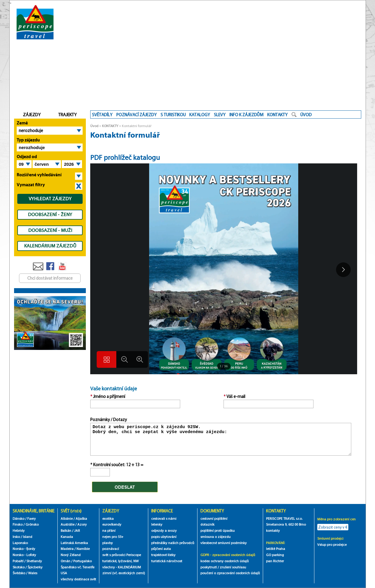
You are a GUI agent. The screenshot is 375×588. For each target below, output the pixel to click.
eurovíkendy (112, 524)
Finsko (18, 524)
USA (64, 573)
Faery (31, 518)
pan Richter (275, 561)
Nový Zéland (71, 555)
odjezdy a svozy (164, 530)
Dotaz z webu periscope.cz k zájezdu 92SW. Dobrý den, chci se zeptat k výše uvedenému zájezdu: (221, 439)
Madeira (67, 549)
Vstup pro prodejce (332, 545)
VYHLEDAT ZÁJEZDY (50, 199)
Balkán (66, 530)
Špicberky (35, 567)
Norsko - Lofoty (24, 555)
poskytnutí (209, 567)
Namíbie (83, 549)
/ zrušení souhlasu (232, 567)
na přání (109, 530)
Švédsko (19, 573)
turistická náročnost (167, 561)
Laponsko (20, 543)
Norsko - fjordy (24, 549)
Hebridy (19, 530)
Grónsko (32, 524)
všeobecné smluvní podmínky (224, 543)
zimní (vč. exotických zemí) (124, 573)
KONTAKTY (110, 126)
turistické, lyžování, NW (120, 561)
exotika (108, 518)
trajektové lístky (163, 555)
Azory (82, 524)
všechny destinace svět (78, 579)
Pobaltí (18, 561)
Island (28, 537)
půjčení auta (161, 549)
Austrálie (68, 524)
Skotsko (19, 567)
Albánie (67, 518)
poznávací (111, 549)
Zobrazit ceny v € (333, 527)
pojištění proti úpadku (218, 530)
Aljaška (81, 518)
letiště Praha (276, 549)
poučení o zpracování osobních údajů (230, 573)
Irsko (16, 537)
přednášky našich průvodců (173, 543)
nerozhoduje (31, 131)
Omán (65, 561)
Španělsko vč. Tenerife (77, 567)
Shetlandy (34, 561)
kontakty (273, 530)
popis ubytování (164, 537)
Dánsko (18, 518)
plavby (108, 543)
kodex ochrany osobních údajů (225, 561)
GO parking (275, 555)
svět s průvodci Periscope (122, 555)
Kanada (67, 537)
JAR (77, 530)
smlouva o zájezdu (216, 537)
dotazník (207, 524)
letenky (157, 524)
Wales (33, 573)
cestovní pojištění (214, 518)
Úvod (94, 126)
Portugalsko (82, 561)
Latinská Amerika (74, 543)
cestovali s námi (164, 518)
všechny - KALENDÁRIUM (122, 567)
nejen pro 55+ (113, 537)
